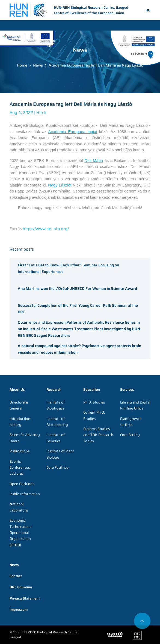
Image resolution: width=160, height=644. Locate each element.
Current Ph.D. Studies (94, 415)
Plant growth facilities (131, 422)
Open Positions (22, 484)
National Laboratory (19, 507)
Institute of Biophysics (56, 405)
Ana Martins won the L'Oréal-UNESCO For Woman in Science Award (77, 288)
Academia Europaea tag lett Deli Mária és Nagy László (96, 65)
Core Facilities (57, 467)
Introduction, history (20, 422)
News (38, 65)
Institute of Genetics (56, 438)
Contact (16, 576)
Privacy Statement (25, 598)
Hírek (41, 113)
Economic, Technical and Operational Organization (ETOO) (21, 533)
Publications (20, 451)
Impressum (19, 610)
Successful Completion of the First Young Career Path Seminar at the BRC (78, 309)
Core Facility (130, 435)
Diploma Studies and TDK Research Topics (98, 435)
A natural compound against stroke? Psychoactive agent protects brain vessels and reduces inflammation (79, 349)
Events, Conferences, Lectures (20, 468)
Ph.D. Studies (94, 402)
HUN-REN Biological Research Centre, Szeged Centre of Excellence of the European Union (69, 10)
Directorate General (19, 405)
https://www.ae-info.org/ (46, 229)
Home (22, 65)
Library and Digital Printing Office (135, 405)
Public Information (25, 494)
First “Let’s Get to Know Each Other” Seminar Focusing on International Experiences (68, 268)
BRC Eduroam (21, 587)
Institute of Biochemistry (57, 422)
